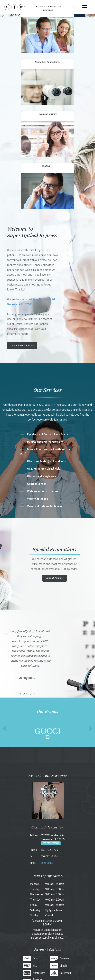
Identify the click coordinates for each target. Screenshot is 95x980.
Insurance (47, 10)
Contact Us (48, 166)
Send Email (47, 863)
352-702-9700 (49, 850)
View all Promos (55, 578)
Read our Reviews (48, 114)
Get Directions (51, 843)
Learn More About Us (22, 345)
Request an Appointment (48, 62)
